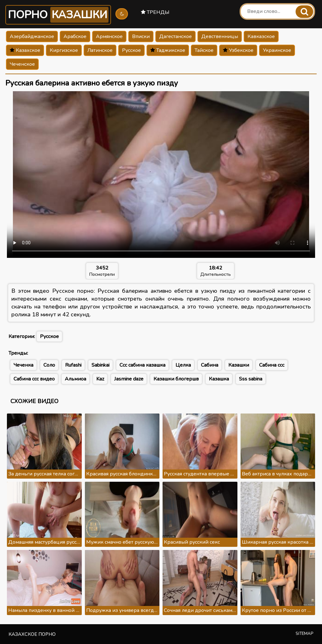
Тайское (204, 50)
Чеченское (22, 64)
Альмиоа (75, 379)
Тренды (155, 12)
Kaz (100, 379)
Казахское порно (32, 634)
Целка (183, 365)
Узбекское (238, 50)
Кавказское (261, 36)
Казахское (25, 50)
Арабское (75, 36)
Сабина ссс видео (34, 379)
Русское (131, 50)
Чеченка (23, 365)
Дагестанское (175, 36)
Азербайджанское (32, 36)
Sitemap (305, 634)
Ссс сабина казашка (142, 365)
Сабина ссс (272, 365)
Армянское (109, 36)
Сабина (210, 365)
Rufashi (73, 365)
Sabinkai (100, 365)
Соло (49, 365)
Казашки (239, 365)
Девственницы (220, 36)
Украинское (277, 50)
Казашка (219, 379)
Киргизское (64, 50)
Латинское (100, 50)
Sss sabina (251, 379)
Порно (58, 15)
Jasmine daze (129, 379)
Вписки (141, 36)
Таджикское (168, 50)
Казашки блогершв (176, 379)
